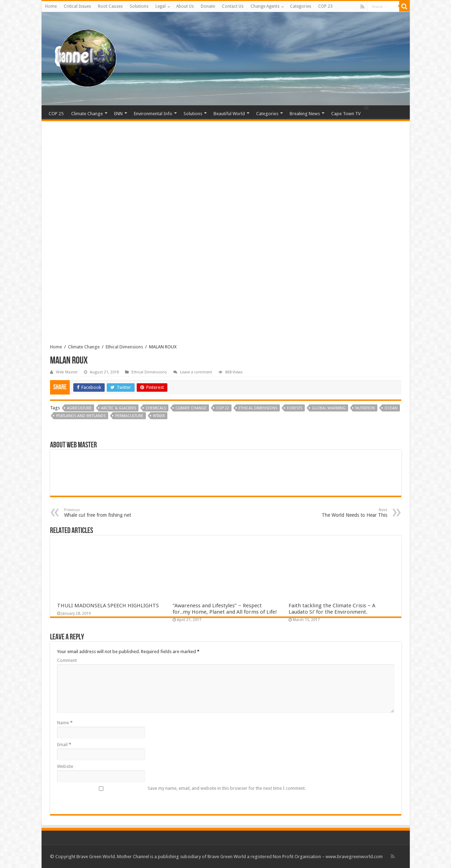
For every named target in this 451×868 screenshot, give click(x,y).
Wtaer (159, 416)
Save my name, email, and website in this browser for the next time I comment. (227, 788)
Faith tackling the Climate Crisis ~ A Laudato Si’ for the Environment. (332, 609)
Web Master (67, 372)
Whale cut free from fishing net (100, 513)
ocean (391, 408)
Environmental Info (153, 114)
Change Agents (265, 6)
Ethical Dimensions (124, 347)
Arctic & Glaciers (119, 408)
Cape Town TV (346, 114)
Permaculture (129, 416)
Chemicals (156, 408)
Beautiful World (229, 114)
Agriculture (79, 408)
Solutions (139, 6)
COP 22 (223, 408)
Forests (295, 408)
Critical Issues (77, 6)
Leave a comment (196, 372)
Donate (208, 6)
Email (64, 745)
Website (65, 766)
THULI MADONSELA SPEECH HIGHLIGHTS (108, 606)
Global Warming (329, 408)
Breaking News (305, 114)
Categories (301, 6)
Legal (160, 6)
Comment (67, 660)
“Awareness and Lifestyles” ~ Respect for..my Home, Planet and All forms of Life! (225, 609)
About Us (185, 6)
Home (51, 6)
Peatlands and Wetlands (81, 416)
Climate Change (87, 114)
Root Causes (110, 6)
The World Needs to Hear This (351, 513)
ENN (118, 114)
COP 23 (325, 6)
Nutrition (365, 408)
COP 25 (56, 114)
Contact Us (233, 6)
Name (65, 723)
